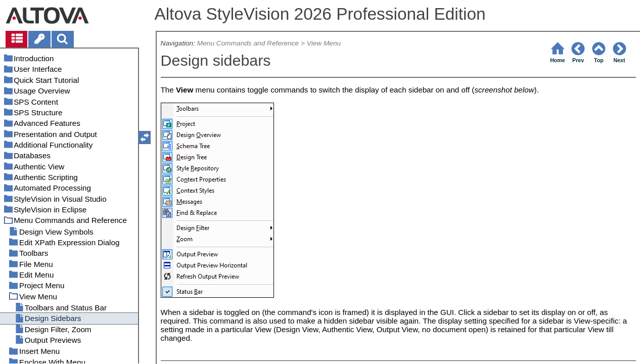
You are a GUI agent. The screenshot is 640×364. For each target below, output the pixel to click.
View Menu (324, 43)
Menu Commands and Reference (248, 43)
